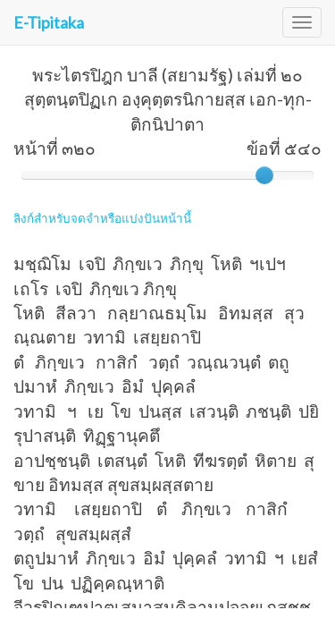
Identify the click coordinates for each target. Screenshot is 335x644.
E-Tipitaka (49, 22)
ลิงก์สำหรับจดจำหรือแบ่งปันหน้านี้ (102, 218)
